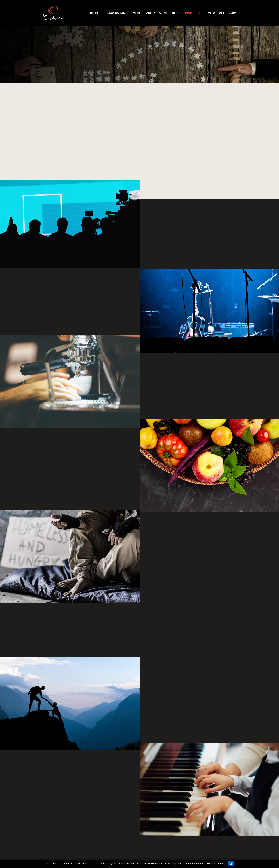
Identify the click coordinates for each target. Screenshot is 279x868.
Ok (231, 864)
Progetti (192, 13)
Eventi (137, 13)
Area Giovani (157, 13)
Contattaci (214, 13)
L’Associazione (115, 13)
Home (94, 13)
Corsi (233, 13)
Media (176, 13)
